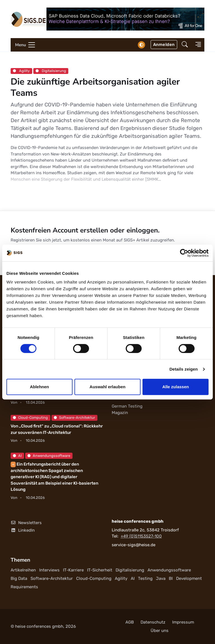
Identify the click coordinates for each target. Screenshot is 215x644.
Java (161, 578)
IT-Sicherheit (100, 570)
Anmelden (164, 45)
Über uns (160, 631)
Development (189, 578)
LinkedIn (23, 531)
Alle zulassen (176, 387)
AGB (130, 622)
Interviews (49, 570)
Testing (145, 578)
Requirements (24, 587)
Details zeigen (184, 369)
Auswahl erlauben (107, 387)
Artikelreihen (23, 570)
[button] (185, 45)
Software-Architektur (74, 418)
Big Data (19, 578)
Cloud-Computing (30, 418)
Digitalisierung (51, 71)
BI (171, 578)
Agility (21, 71)
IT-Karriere (73, 570)
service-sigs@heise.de (134, 545)
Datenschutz (153, 622)
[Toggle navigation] (23, 45)
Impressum (183, 622)
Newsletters (26, 523)
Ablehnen (39, 387)
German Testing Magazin (127, 410)
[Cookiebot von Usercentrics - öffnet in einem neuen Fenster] (184, 253)
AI (17, 456)
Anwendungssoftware (49, 456)
